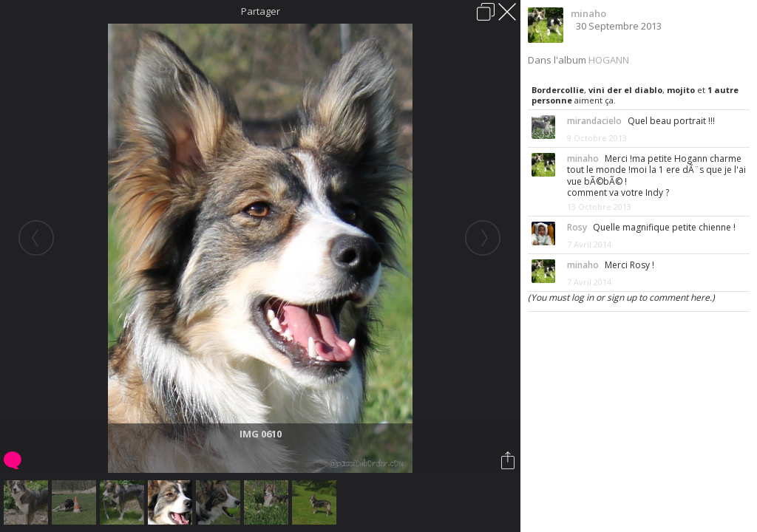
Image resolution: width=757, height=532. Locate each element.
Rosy (577, 227)
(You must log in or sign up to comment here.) (621, 297)
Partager (261, 11)
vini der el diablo (625, 90)
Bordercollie (558, 90)
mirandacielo (594, 121)
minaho (588, 13)
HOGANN (609, 60)
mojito (681, 90)
